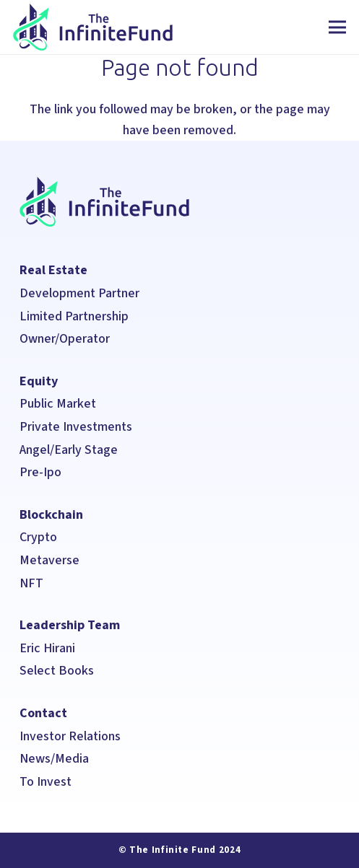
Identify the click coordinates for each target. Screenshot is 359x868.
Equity (39, 381)
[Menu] (338, 27)
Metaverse (49, 560)
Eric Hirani (47, 648)
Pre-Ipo (40, 472)
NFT (31, 583)
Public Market (58, 404)
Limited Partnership (74, 316)
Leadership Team (70, 625)
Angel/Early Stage (69, 450)
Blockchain (51, 515)
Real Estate (53, 270)
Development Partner (79, 293)
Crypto (38, 537)
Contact (43, 713)
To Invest (46, 782)
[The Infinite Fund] (93, 27)
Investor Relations (70, 736)
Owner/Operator (65, 339)
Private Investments (76, 427)
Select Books (57, 671)
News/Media (56, 759)
